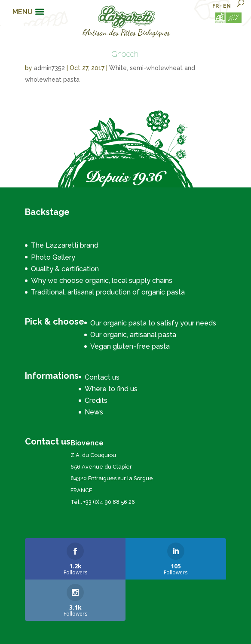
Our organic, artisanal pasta (133, 335)
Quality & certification (65, 269)
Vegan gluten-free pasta (130, 346)
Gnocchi (125, 54)
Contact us (102, 377)
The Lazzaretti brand (65, 245)
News (94, 412)
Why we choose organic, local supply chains (102, 281)
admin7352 (49, 68)
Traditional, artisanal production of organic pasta (108, 292)
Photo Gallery (53, 257)
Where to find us (111, 389)
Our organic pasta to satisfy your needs (153, 323)
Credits (96, 400)
